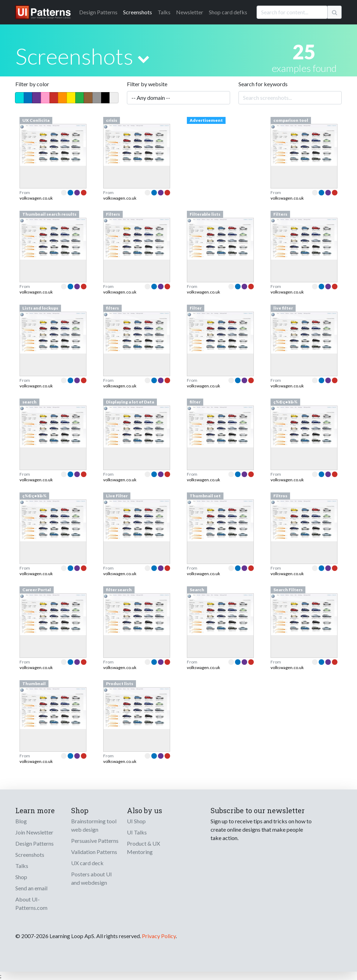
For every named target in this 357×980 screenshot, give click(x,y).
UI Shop (136, 821)
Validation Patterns (94, 852)
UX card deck (87, 863)
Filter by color (32, 84)
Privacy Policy (159, 936)
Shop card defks (228, 12)
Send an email (31, 888)
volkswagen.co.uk (36, 198)
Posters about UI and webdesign (92, 878)
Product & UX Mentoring (143, 848)
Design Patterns (35, 843)
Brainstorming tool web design (94, 825)
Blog (21, 821)
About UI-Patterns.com (31, 903)
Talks (164, 12)
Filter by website (147, 84)
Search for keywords (263, 84)
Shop (21, 877)
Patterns (98, 12)
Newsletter (190, 12)
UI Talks (137, 832)
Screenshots (138, 12)
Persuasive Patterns (95, 841)
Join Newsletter (34, 832)
